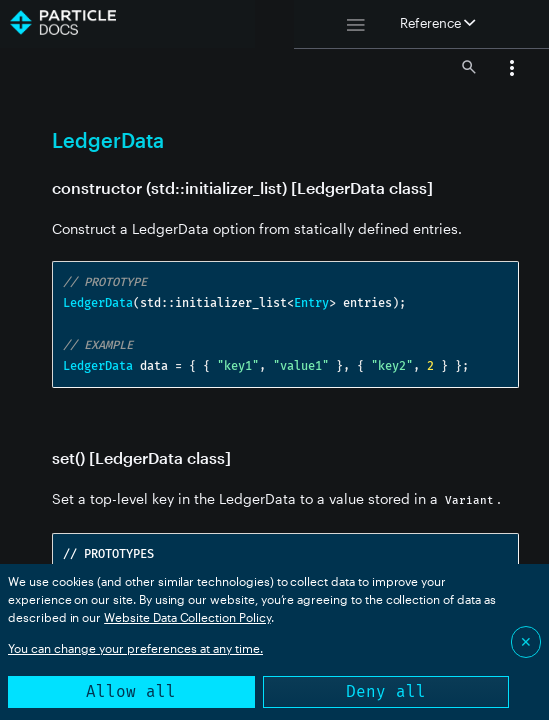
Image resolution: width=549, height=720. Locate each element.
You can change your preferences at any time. (135, 648)
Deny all (386, 691)
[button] (512, 70)
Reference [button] (437, 23)
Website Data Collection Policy (187, 617)
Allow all (131, 691)
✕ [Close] (526, 641)
